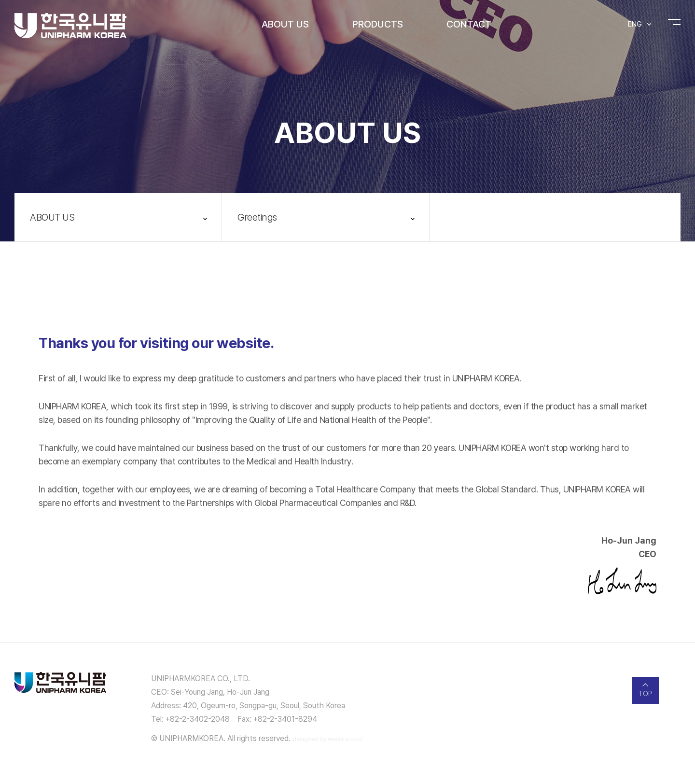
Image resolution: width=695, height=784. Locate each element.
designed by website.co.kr (328, 739)
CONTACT (469, 24)
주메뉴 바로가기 (0, 0)
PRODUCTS (378, 24)
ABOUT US (285, 24)
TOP (645, 694)
